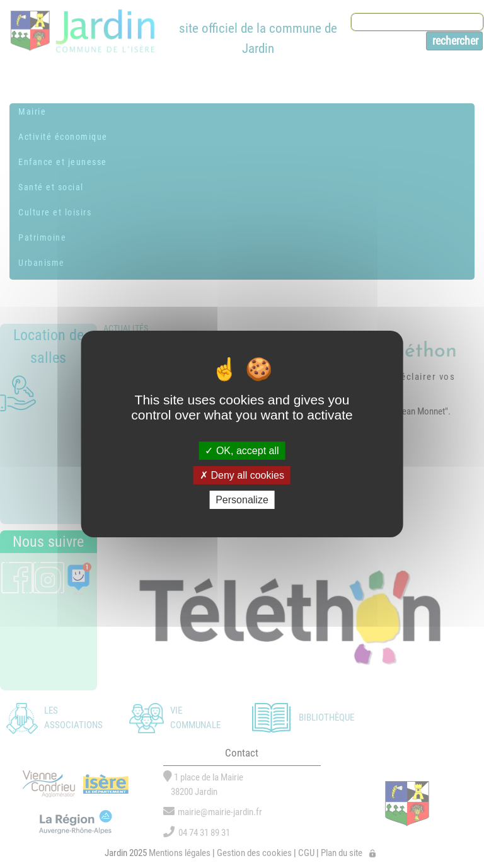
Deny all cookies (242, 475)
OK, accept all (242, 450)
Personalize (242, 500)
